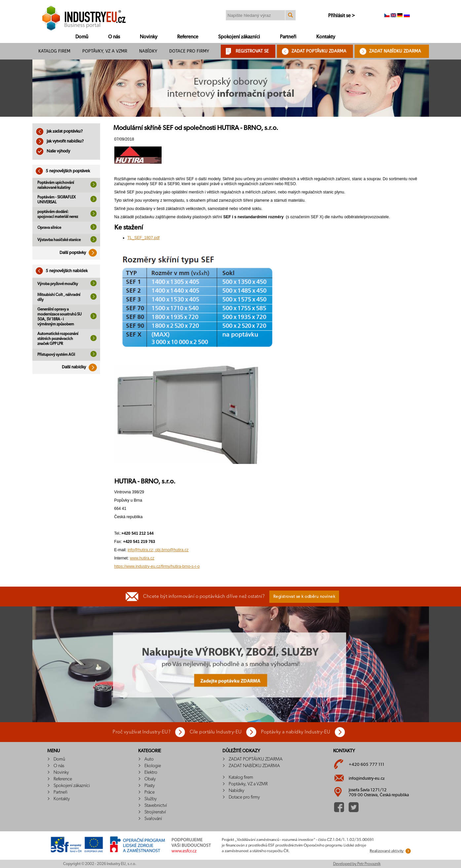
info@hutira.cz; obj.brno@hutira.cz (158, 550)
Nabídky (148, 51)
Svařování (153, 819)
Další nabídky (81, 367)
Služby (151, 799)
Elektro (151, 772)
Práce (150, 792)
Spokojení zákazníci (239, 37)
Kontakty (326, 37)
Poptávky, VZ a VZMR (105, 51)
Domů (82, 37)
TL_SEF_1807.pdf (144, 238)
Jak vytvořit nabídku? (60, 141)
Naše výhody (53, 151)
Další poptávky (80, 253)
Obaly (150, 779)
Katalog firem (54, 51)
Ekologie (153, 766)
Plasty (150, 786)
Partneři (288, 37)
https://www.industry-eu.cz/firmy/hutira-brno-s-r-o (157, 566)
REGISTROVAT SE (252, 51)
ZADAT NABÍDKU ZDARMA (395, 51)
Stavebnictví (156, 806)
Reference (188, 37)
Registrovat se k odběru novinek (304, 597)
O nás (114, 37)
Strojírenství (155, 812)
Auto (149, 759)
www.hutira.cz (142, 558)
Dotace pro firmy (189, 51)
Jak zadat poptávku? (59, 131)
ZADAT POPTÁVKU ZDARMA (319, 51)
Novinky (149, 37)
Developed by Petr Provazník (357, 864)
